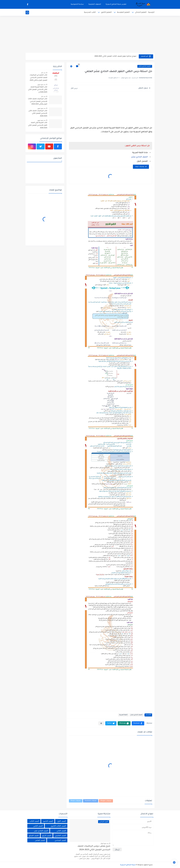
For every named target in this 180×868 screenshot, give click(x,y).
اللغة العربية (123, 715)
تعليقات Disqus (76, 801)
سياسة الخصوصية (77, 4)
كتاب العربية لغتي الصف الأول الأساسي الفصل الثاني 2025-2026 (38, 125)
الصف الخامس (60, 835)
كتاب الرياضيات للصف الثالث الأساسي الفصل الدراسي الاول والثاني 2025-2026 (38, 102)
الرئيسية (151, 12)
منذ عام (43, 73)
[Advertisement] (90, 35)
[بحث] (27, 12)
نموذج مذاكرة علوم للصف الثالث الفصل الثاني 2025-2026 (115, 56)
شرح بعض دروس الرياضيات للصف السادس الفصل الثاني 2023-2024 (94, 848)
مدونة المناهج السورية (128, 865)
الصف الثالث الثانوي (58, 826)
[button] (138, 723)
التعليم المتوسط (123, 12)
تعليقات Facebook (91, 801)
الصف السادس (60, 840)
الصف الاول (61, 821)
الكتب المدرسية (90, 12)
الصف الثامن (38, 826)
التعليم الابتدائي (141, 12)
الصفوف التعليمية (95, 4)
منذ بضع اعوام (105, 843)
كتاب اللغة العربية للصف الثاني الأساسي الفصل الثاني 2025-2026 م (38, 90)
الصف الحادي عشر (145, 66)
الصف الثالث (34, 821)
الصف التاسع (48, 821)
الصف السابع (34, 835)
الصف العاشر (40, 840)
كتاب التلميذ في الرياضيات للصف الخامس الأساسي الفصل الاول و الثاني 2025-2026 (38, 78)
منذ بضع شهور (41, 84)
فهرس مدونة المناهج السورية (116, 4)
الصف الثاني (61, 831)
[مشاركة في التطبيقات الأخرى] (101, 723)
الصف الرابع (47, 835)
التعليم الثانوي (106, 12)
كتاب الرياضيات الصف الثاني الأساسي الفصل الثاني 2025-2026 (38, 113)
